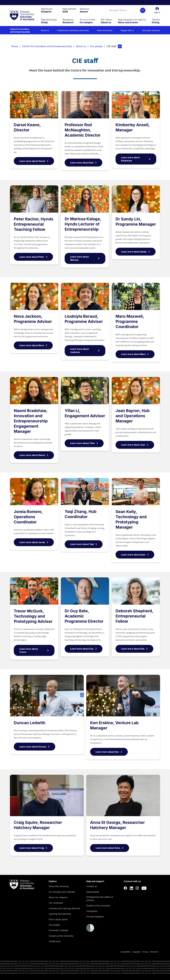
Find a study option (58, 919)
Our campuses (56, 903)
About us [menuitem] (45, 30)
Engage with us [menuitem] (127, 30)
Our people (96, 46)
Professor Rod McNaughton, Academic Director (83, 130)
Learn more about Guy (84, 649)
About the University (59, 886)
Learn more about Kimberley (136, 159)
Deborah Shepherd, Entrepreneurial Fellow (134, 616)
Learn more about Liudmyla (85, 351)
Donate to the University (98, 906)
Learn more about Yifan (84, 443)
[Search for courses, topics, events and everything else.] (126, 10)
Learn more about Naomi (34, 455)
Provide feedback (95, 917)
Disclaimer (154, 952)
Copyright (136, 952)
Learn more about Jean (135, 445)
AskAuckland (93, 892)
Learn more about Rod (83, 163)
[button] (157, 10)
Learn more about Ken (109, 752)
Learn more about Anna (110, 848)
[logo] (22, 16)
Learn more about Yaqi (84, 544)
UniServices (55, 941)
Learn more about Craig (33, 848)
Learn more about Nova (33, 345)
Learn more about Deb (134, 649)
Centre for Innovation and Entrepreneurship (20, 30)
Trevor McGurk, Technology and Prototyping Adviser (33, 616)
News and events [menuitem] (105, 30)
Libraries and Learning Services (64, 908)
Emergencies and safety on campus (100, 899)
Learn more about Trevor (34, 650)
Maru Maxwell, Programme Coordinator (130, 321)
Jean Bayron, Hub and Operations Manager (133, 416)
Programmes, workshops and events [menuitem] (73, 30)
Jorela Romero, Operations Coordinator (28, 517)
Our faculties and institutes (62, 892)
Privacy (145, 952)
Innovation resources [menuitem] (151, 30)
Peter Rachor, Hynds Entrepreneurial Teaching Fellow (34, 224)
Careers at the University (61, 936)
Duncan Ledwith (30, 723)
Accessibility (125, 952)
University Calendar (59, 930)
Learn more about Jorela (34, 542)
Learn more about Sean (135, 555)
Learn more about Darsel (34, 161)
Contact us (92, 886)
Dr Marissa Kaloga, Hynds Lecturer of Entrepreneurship (83, 224)
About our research (58, 897)
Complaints (92, 911)
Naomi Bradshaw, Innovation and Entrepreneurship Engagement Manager (31, 421)
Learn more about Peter (33, 257)
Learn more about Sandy (136, 252)
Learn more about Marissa (85, 258)
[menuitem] (47, 10)
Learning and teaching (60, 914)
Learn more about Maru (135, 354)
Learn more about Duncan (35, 747)
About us (81, 46)
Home (15, 46)
